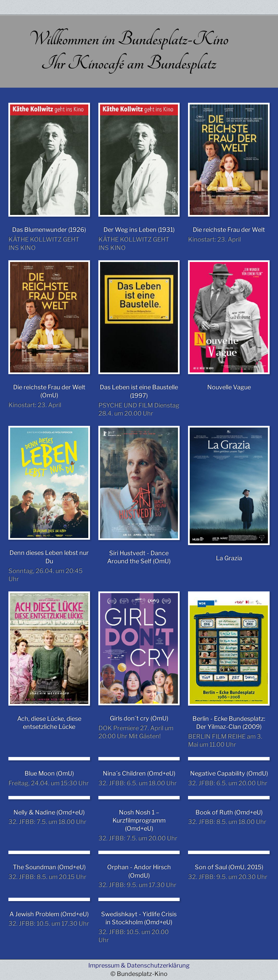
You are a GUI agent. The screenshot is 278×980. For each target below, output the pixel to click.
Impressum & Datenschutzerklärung (139, 965)
